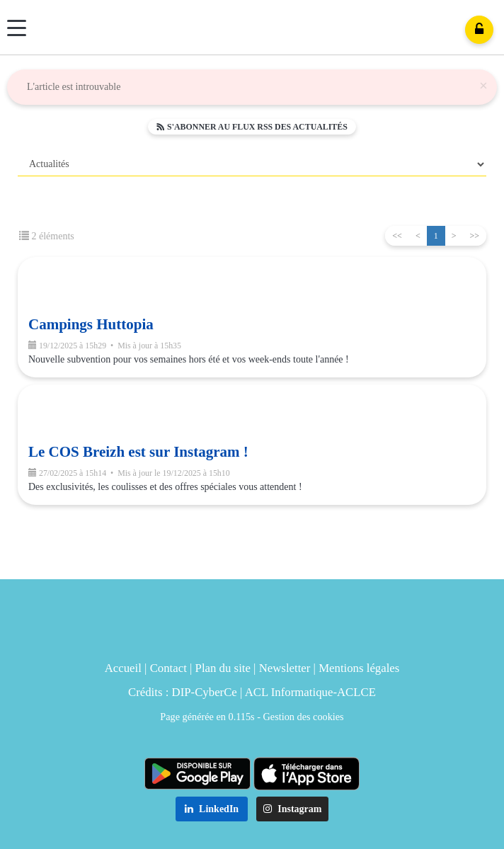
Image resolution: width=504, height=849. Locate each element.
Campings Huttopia (91, 324)
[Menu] (17, 28)
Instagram (293, 809)
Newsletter (285, 668)
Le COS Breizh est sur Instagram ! (138, 452)
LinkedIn (212, 809)
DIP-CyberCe (205, 692)
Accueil (123, 668)
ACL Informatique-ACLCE (310, 692)
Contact (168, 668)
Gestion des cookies (304, 717)
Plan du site (223, 668)
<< (397, 236)
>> (474, 236)
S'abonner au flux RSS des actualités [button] (252, 127)
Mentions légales (359, 668)
